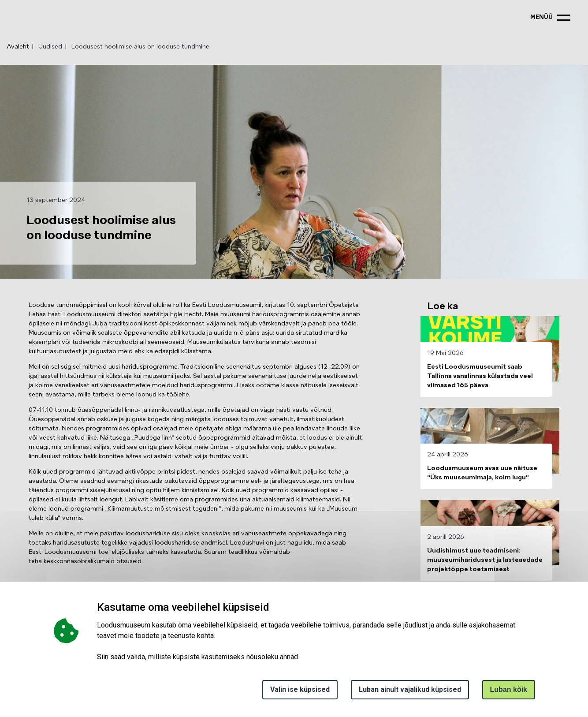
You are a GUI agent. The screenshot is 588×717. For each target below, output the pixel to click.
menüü (541, 17)
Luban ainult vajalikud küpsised (410, 689)
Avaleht (18, 47)
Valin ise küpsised (300, 689)
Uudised (50, 47)
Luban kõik (509, 689)
